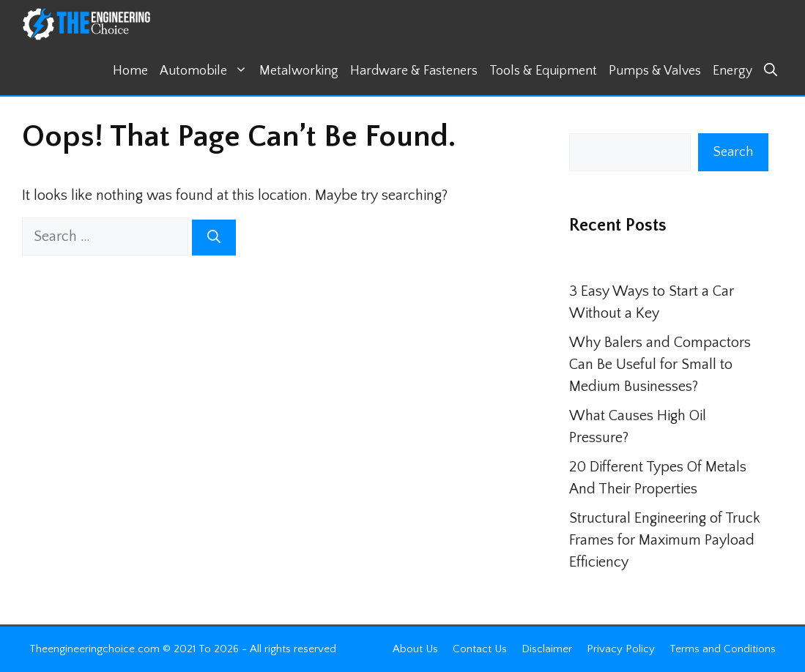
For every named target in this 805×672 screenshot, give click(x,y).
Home (130, 71)
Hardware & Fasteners (414, 71)
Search (733, 152)
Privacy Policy (621, 649)
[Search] (214, 238)
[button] (771, 71)
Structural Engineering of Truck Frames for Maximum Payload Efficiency (665, 540)
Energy (732, 71)
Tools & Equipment (543, 71)
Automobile (207, 71)
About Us (415, 649)
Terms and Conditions (723, 649)
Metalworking (299, 71)
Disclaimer (547, 649)
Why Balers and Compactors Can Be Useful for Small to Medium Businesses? (660, 365)
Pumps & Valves (655, 71)
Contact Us (480, 649)
